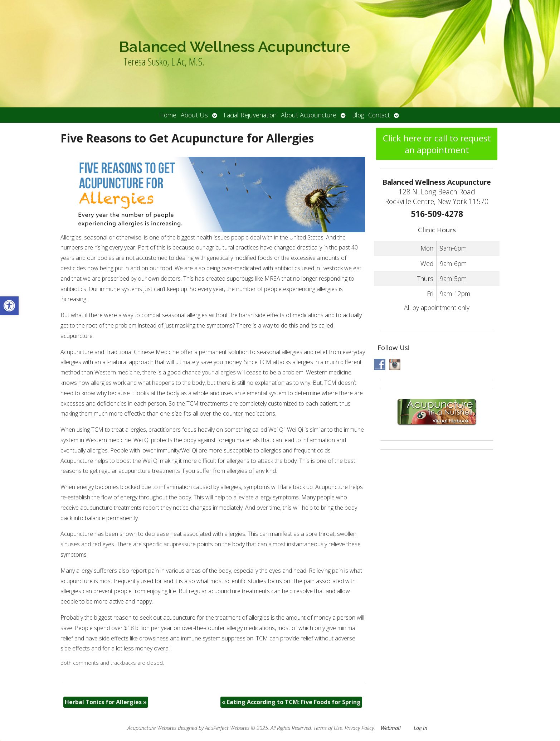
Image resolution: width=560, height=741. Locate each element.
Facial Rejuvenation (250, 115)
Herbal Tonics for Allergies (106, 702)
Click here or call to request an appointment (437, 144)
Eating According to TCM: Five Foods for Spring (291, 702)
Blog (358, 115)
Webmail (391, 728)
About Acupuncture (309, 115)
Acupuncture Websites (152, 728)
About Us (194, 115)
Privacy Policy (359, 728)
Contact (379, 115)
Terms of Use (328, 728)
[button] (9, 306)
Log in (420, 728)
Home (168, 115)
